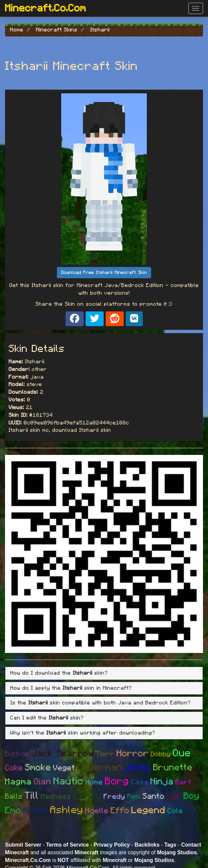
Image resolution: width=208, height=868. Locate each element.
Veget (64, 768)
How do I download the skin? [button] (59, 673)
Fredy (115, 797)
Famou (87, 796)
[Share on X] (95, 319)
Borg (117, 781)
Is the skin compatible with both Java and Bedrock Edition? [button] (101, 703)
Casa (140, 782)
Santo (153, 796)
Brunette (173, 767)
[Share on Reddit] (115, 319)
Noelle (97, 811)
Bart (183, 782)
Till (32, 796)
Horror (133, 753)
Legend (148, 810)
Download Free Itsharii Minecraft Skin (104, 273)
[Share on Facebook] (75, 319)
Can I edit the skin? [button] (47, 718)
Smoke (38, 767)
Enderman (100, 767)
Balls (14, 796)
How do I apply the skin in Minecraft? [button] (71, 688)
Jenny (138, 768)
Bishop (18, 754)
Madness (56, 797)
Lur (174, 796)
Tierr (105, 754)
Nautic (69, 781)
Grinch (36, 811)
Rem (134, 796)
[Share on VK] (134, 319)
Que (182, 753)
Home (94, 782)
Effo (120, 811)
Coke (14, 768)
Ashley (67, 810)
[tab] (104, 673)
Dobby (161, 754)
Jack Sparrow (63, 753)
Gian (43, 782)
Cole (175, 811)
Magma (18, 782)
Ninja (162, 782)
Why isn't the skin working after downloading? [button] (83, 733)
